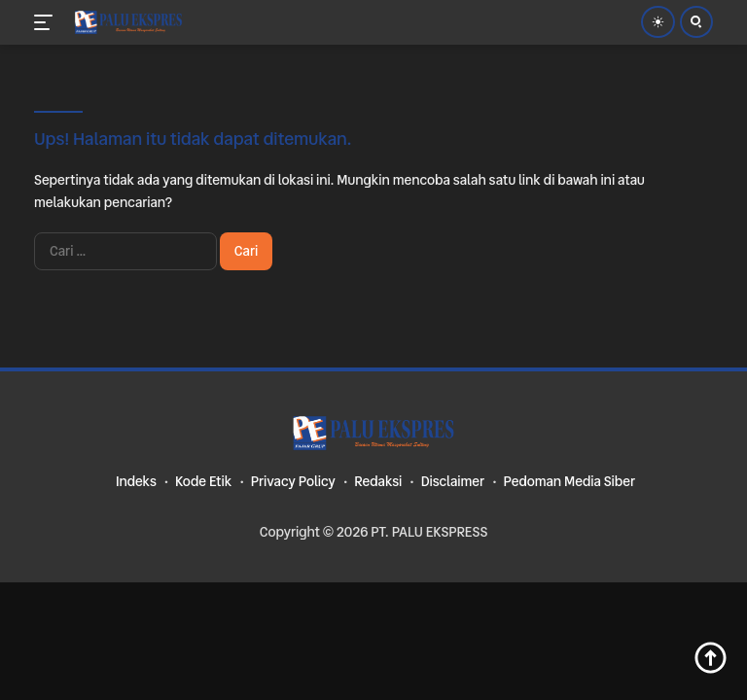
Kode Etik (203, 481)
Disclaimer (453, 481)
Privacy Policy (293, 481)
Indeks (136, 481)
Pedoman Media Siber (569, 481)
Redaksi (378, 481)
